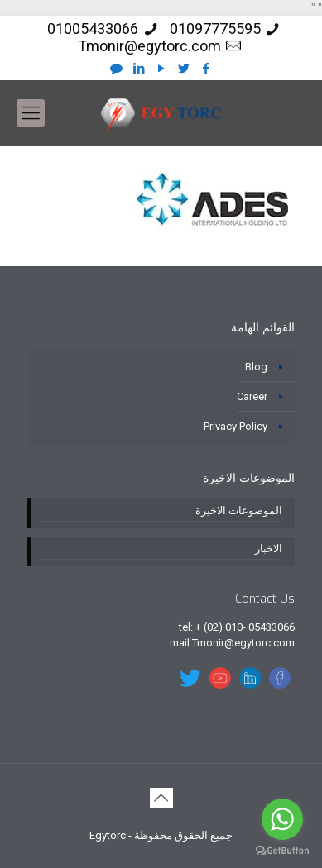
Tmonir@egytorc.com (149, 46)
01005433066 (93, 29)
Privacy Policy (235, 426)
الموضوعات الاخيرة (239, 510)
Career (252, 396)
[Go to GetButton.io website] (282, 851)
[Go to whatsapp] (282, 819)
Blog (256, 367)
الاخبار (269, 548)
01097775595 (215, 29)
